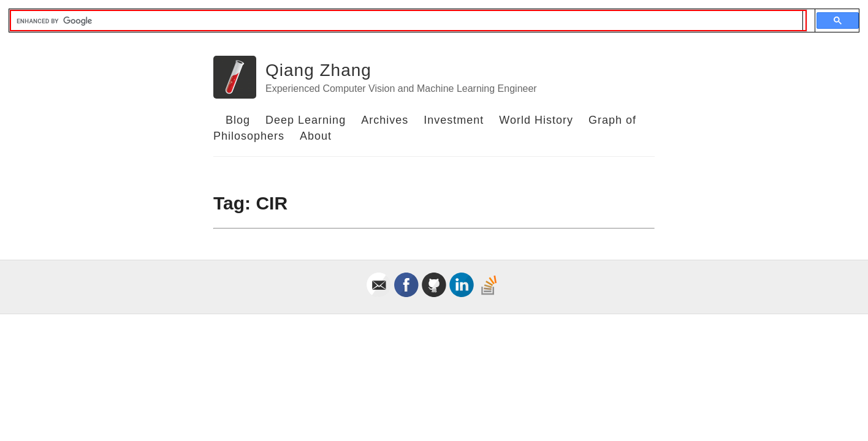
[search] (407, 21)
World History (536, 120)
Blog (238, 120)
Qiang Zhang (318, 70)
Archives (385, 120)
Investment (454, 120)
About (316, 136)
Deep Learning (306, 120)
